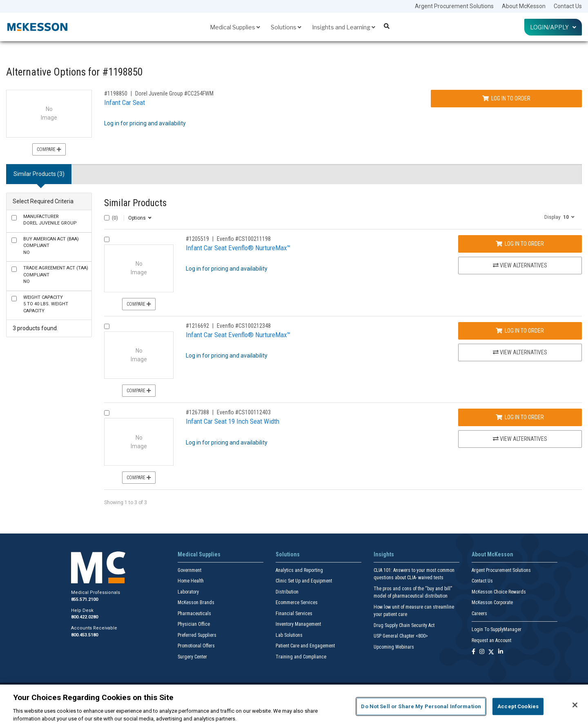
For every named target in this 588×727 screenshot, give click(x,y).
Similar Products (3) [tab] (39, 174)
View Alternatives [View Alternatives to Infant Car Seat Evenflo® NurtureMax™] (520, 265)
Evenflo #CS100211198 (244, 239)
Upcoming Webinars (394, 647)
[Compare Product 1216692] (107, 326)
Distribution (287, 592)
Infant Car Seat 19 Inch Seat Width (233, 421)
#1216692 (197, 326)
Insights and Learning (344, 27)
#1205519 (197, 239)
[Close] (575, 705)
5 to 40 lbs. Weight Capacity (46, 304)
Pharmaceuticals (194, 614)
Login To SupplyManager (497, 629)
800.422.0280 (85, 617)
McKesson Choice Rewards (499, 592)
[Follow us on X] (491, 652)
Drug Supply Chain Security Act (404, 625)
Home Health (191, 581)
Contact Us (568, 6)
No (51, 246)
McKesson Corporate (492, 602)
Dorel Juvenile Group (50, 220)
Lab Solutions (289, 635)
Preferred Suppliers (197, 635)
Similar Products (135, 203)
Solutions (286, 27)
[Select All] (107, 218)
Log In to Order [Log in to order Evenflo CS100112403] (520, 417)
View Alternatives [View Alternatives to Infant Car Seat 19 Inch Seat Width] (520, 439)
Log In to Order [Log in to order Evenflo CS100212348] (520, 331)
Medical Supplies (235, 27)
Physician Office (194, 624)
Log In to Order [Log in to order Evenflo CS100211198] (520, 244)
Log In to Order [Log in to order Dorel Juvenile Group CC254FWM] (506, 98)
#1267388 (197, 412)
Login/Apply (553, 27)
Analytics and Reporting (299, 570)
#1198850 (116, 93)
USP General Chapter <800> (401, 636)
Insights (384, 554)
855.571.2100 (85, 599)
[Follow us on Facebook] (473, 652)
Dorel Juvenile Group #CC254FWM (174, 93)
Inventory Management (298, 624)
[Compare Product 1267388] (107, 413)
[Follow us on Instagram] (482, 652)
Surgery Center (192, 657)
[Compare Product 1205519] (107, 239)
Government (189, 570)
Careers (479, 614)
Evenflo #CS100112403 (244, 412)
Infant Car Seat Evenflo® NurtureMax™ (238, 248)
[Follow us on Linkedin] (501, 652)
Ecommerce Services (297, 602)
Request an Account (491, 640)
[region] (294, 706)
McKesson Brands (196, 602)
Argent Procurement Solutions (454, 6)
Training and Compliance (301, 657)
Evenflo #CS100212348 (244, 326)
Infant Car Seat (125, 102)
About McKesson (524, 6)
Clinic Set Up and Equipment (304, 581)
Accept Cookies (518, 706)
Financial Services (294, 614)
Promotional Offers (196, 646)
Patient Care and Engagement (305, 646)
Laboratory (188, 592)
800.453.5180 (85, 635)
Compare (49, 149)
